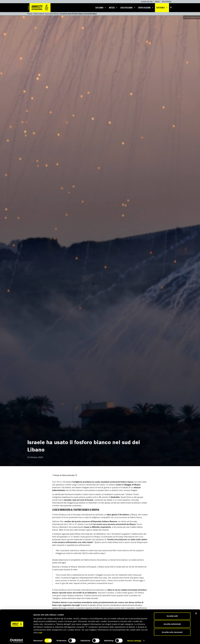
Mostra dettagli (134, 639)
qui (41, 631)
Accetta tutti (172, 614)
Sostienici (162, 8)
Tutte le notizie (39, 14)
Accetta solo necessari (172, 630)
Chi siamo (101, 8)
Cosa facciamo (128, 8)
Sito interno (167, 2)
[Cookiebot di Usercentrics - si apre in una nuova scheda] (17, 639)
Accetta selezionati (172, 622)
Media (157, 2)
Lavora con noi (147, 2)
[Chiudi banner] (196, 612)
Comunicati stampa (52, 14)
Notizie (113, 8)
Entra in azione (146, 8)
